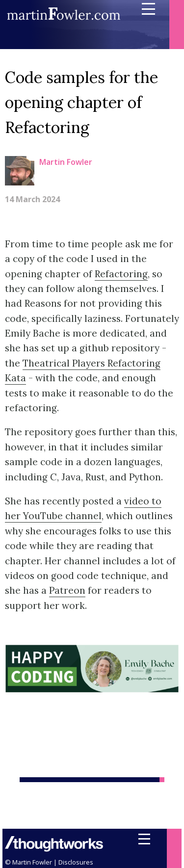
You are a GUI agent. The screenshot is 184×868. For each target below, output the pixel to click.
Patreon (67, 590)
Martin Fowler (66, 162)
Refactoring (121, 274)
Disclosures (76, 862)
